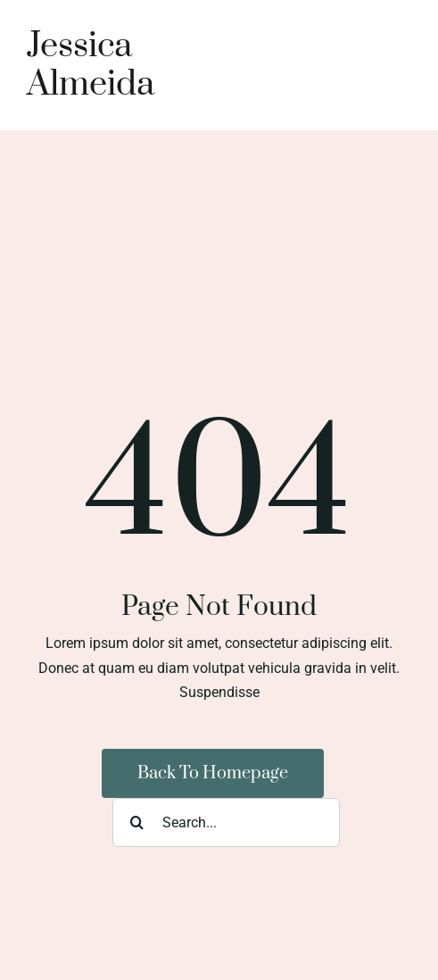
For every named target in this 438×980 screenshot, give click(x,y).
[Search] (137, 822)
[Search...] (226, 822)
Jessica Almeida (91, 65)
